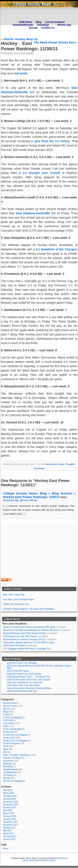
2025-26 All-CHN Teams (14, 646)
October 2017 (9, 828)
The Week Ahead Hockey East (54, 42)
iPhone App (64, 25)
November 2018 (10, 805)
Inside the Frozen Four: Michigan (22, 663)
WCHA (6, 778)
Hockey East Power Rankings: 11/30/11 (29, 46)
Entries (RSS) (28, 860)
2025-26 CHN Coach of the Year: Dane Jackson (29, 680)
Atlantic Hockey (10, 706)
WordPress (63, 858)
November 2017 (10, 825)
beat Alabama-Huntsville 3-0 (36, 213)
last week (21, 73)
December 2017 (10, 822)
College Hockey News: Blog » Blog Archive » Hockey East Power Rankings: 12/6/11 (39, 495)
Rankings (7, 764)
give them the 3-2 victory (52, 141)
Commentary (9, 723)
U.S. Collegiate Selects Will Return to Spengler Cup (27, 649)
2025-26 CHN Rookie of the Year (22, 691)
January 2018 (9, 819)
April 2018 (8, 810)
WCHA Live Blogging (13, 781)
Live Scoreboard (55, 22)
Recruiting (8, 767)
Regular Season (11, 769)
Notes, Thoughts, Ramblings (16, 755)
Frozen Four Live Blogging (15, 735)
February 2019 (10, 796)
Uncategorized (10, 772)
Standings (43, 25)
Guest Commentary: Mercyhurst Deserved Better (29, 688)
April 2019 (8, 790)
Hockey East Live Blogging (15, 741)
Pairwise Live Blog (12, 758)
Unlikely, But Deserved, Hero (16, 604)
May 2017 (8, 831)
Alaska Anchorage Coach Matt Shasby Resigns (25, 633)
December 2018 (10, 802)
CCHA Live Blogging (13, 717)
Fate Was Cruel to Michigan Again (19, 599)
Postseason (8, 761)
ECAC (6, 726)
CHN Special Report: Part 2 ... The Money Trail (28, 677)
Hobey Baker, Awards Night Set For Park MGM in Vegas (29, 643)
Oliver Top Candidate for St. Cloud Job (24, 682)
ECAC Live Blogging (13, 729)
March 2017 (9, 833)
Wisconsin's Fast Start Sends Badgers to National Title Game (31, 630)
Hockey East (51, 464)
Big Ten (7, 709)
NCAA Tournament (12, 743)
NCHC (6, 746)
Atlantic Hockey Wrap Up (20, 39)
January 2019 (9, 799)
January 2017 (9, 839)
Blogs (6, 712)
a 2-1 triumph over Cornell (40, 173)
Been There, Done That (14, 595)
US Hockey (8, 775)
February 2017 (10, 836)
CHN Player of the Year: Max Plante (20, 636)
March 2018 (9, 813)
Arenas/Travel (10, 703)
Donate (33, 28)
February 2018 (10, 816)
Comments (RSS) (48, 860)
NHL (5, 752)
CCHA (6, 715)
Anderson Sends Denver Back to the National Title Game (29, 627)
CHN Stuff (8, 720)
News (6, 749)
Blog (39, 22)
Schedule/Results (23, 25)
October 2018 (9, 808)
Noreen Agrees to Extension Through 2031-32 (24, 639)
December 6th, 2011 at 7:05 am (20, 500)
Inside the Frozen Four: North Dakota (24, 674)
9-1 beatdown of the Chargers (57, 249)
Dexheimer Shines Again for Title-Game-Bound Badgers (29, 609)
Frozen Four (9, 732)
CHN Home (26, 22)
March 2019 (9, 793)
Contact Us (48, 28)
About (6, 849)
